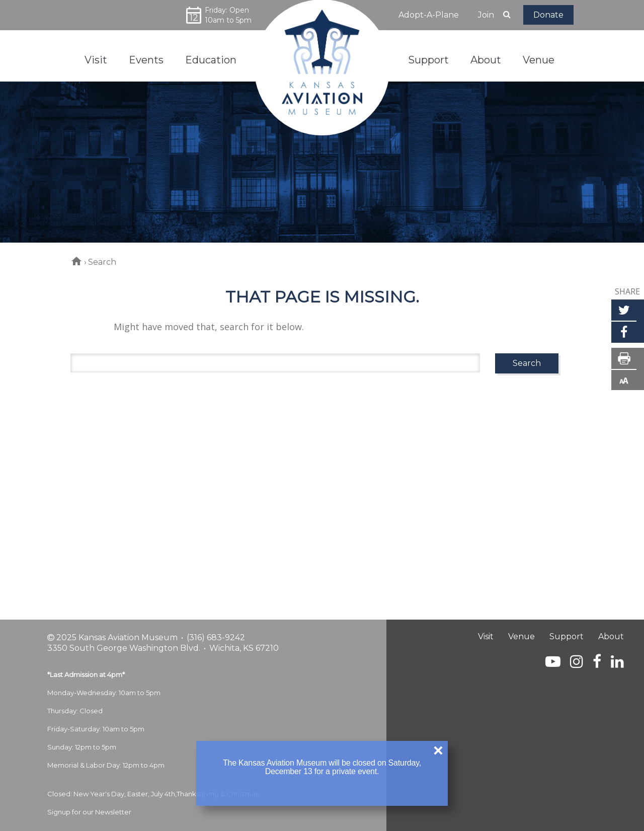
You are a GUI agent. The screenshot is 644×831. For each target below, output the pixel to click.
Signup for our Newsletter (89, 812)
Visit (486, 636)
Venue (521, 636)
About (611, 636)
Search (527, 363)
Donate (548, 15)
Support (567, 636)
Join (486, 15)
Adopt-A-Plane (429, 15)
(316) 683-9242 (216, 637)
